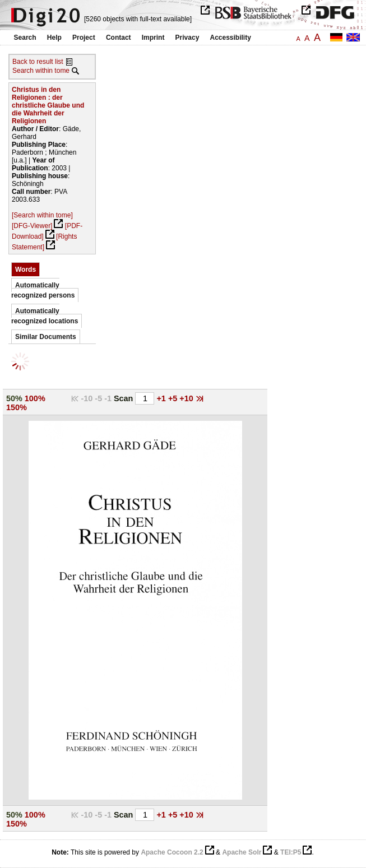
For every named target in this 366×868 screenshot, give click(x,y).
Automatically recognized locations (45, 316)
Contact (119, 38)
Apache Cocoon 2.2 (172, 852)
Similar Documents (46, 337)
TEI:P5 (291, 852)
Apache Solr (242, 852)
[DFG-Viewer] (32, 226)
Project (84, 38)
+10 (187, 398)
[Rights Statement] (44, 242)
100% (35, 398)
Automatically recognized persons (43, 290)
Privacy (187, 38)
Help (54, 38)
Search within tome (41, 71)
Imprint (153, 38)
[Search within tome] (42, 215)
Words (26, 270)
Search (25, 38)
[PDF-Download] (47, 231)
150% (17, 407)
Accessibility (231, 38)
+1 (162, 398)
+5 (174, 398)
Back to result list (38, 62)
